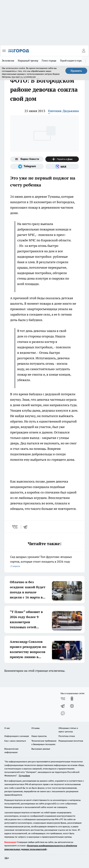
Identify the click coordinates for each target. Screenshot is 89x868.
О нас (7, 728)
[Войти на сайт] (84, 51)
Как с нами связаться (15, 741)
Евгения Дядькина (63, 111)
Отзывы (36, 728)
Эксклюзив (8, 61)
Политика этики (67, 736)
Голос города (49, 61)
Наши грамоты (39, 736)
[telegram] (27, 527)
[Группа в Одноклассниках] (72, 699)
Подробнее (24, 776)
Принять (76, 71)
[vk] (15, 527)
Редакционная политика (71, 741)
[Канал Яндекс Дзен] (62, 159)
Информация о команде (17, 736)
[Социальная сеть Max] (62, 166)
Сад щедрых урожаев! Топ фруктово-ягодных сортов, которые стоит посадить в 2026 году (44, 562)
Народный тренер (28, 61)
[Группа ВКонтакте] (63, 699)
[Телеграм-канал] (27, 166)
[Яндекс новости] (27, 159)
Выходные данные (41, 749)
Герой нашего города (72, 61)
